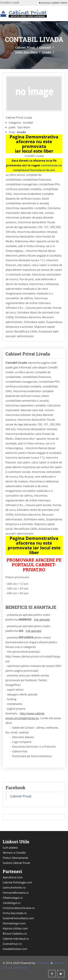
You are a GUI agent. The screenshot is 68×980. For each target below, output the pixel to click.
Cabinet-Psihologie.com (17, 882)
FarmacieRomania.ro (16, 893)
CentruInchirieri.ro (14, 887)
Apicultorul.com (13, 877)
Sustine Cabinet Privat (16, 863)
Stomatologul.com (14, 923)
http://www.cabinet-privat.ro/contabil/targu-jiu (25, 716)
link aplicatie (42, 619)
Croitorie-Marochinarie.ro (19, 908)
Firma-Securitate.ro (15, 913)
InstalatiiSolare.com (15, 949)
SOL (25, 968)
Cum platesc (10, 847)
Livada (46, 52)
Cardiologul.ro (12, 903)
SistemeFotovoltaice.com (18, 918)
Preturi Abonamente (15, 858)
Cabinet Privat (25, 47)
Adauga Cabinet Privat (53, 3)
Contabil (45, 47)
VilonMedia (43, 963)
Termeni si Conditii (14, 853)
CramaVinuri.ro (12, 944)
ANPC (18, 968)
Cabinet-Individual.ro (16, 939)
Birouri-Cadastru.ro (15, 933)
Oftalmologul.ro (13, 898)
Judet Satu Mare (26, 52)
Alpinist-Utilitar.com (15, 928)
